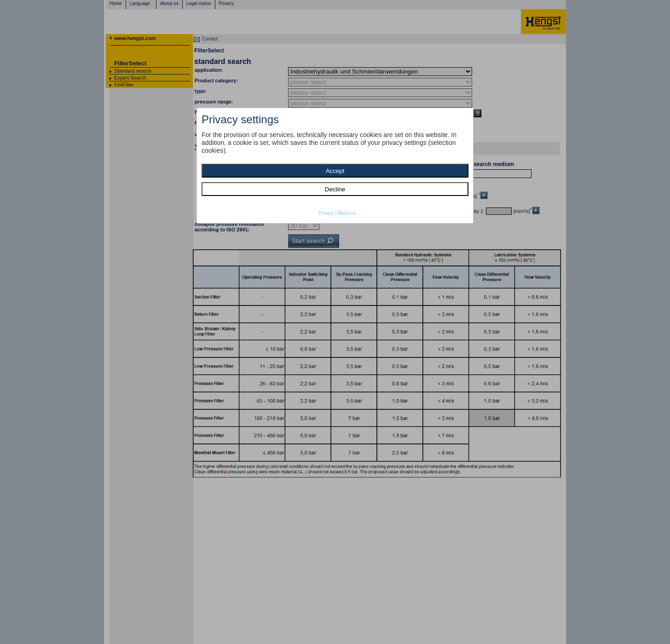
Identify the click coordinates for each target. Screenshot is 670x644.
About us (346, 213)
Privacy (326, 213)
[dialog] (335, 166)
